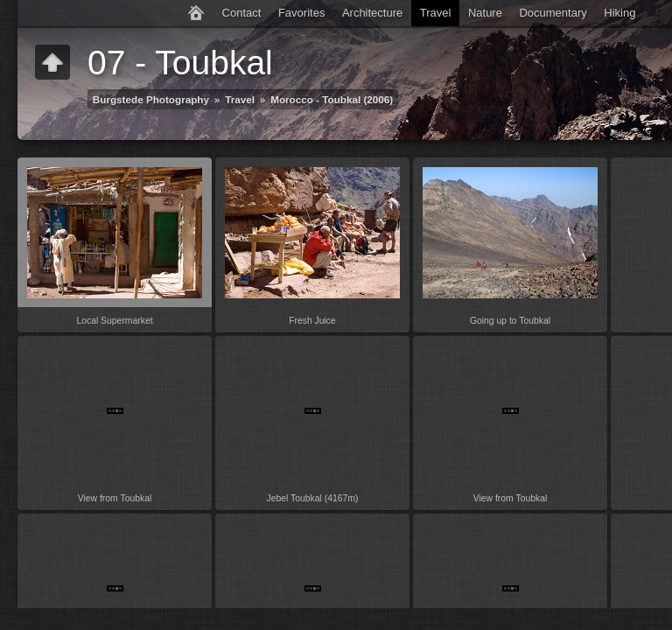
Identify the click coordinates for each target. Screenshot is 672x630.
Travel (436, 13)
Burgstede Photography (151, 99)
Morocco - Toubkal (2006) (332, 99)
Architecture (372, 13)
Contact (242, 13)
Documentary (553, 13)
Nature (485, 13)
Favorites (301, 13)
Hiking (619, 13)
